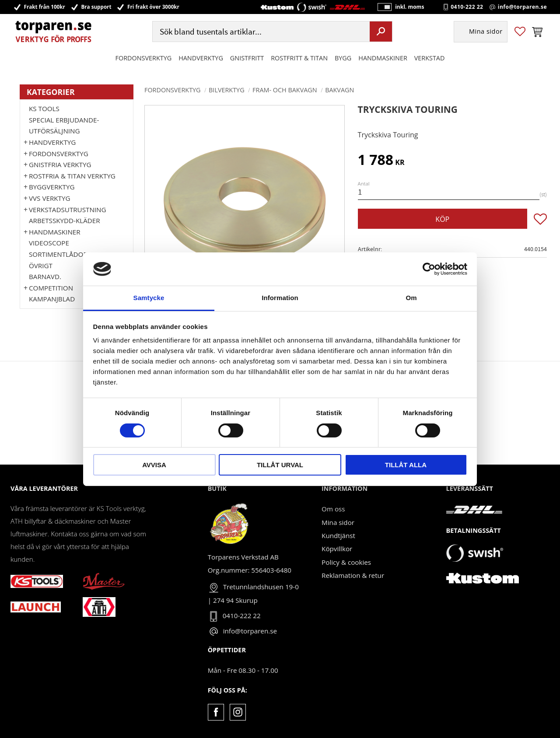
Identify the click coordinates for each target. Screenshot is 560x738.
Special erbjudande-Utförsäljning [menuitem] (64, 126)
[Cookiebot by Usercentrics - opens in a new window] (429, 269)
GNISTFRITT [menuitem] (247, 58)
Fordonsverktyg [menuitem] (144, 58)
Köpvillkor (337, 549)
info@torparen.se (522, 7)
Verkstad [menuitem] (430, 58)
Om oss (333, 509)
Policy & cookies (346, 562)
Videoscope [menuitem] (49, 243)
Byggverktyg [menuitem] (52, 187)
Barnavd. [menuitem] (45, 276)
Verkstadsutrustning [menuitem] (68, 210)
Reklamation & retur (353, 575)
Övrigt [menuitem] (41, 266)
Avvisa (154, 465)
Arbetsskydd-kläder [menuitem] (65, 220)
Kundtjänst (338, 535)
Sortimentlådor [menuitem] (58, 254)
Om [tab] (411, 298)
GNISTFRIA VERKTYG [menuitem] (60, 164)
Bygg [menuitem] (343, 58)
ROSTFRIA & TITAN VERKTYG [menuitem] (72, 176)
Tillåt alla (406, 465)
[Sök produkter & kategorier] (260, 32)
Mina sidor (338, 522)
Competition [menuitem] (51, 288)
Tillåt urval (280, 465)
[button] (520, 32)
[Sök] (381, 32)
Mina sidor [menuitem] (486, 32)
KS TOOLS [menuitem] (44, 108)
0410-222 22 (467, 7)
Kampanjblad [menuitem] (52, 299)
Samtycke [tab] (149, 298)
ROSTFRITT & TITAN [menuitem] (299, 58)
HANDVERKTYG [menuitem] (201, 58)
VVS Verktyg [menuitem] (49, 198)
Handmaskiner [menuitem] (383, 58)
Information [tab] (280, 298)
